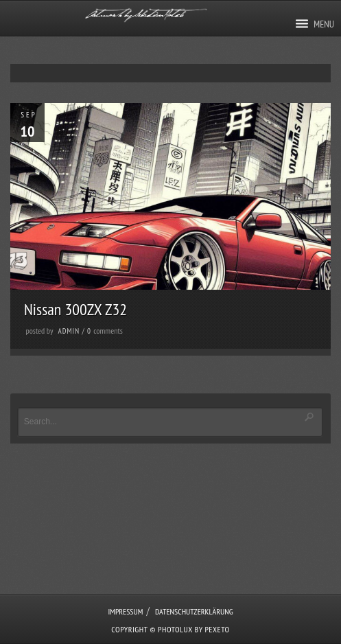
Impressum (125, 611)
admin (69, 331)
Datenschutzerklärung (194, 611)
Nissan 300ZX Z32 (75, 309)
